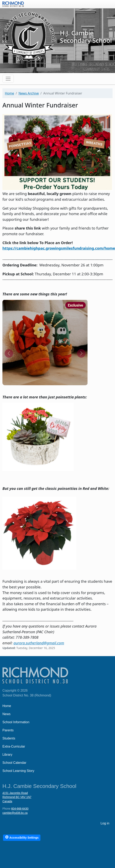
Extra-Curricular (14, 746)
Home (9, 93)
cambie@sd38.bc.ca (15, 813)
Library (7, 755)
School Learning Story (18, 771)
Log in (105, 823)
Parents (8, 730)
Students (9, 738)
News (6, 714)
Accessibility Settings (22, 837)
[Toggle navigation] (8, 79)
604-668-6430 (20, 809)
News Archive (29, 93)
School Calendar (14, 763)
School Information (16, 722)
